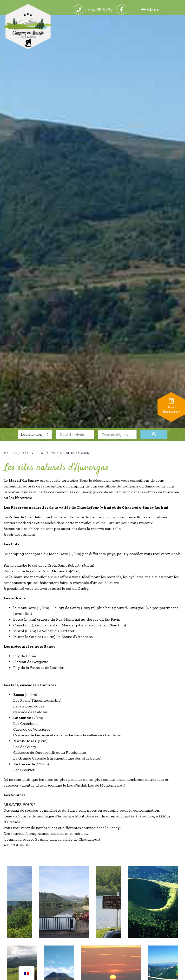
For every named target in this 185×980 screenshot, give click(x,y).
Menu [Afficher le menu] (169, 10)
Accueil (10, 453)
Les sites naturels (75, 453)
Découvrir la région (38, 453)
